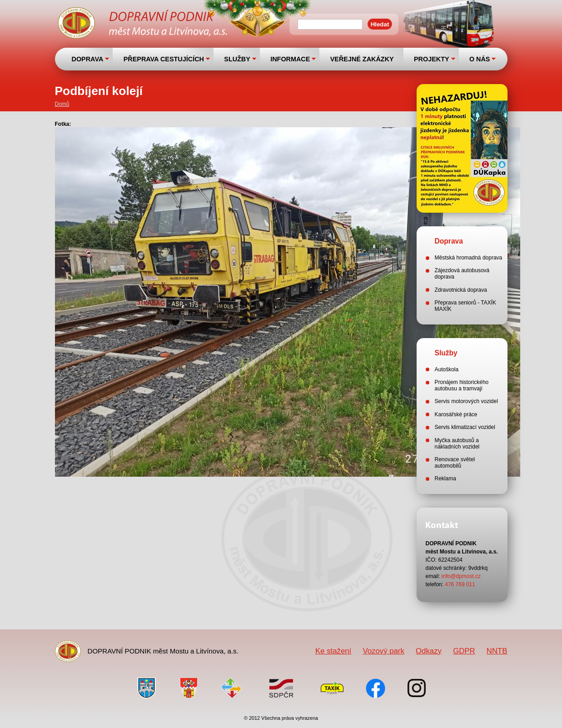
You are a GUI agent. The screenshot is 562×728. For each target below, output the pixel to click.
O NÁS (480, 59)
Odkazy (429, 651)
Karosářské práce (456, 414)
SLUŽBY (237, 59)
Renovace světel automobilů (455, 463)
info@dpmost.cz (461, 576)
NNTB (497, 651)
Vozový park (383, 651)
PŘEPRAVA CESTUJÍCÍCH (164, 59)
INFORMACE (290, 59)
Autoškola (447, 369)
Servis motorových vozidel (466, 401)
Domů (62, 104)
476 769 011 (460, 584)
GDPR (464, 651)
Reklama (445, 479)
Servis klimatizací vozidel (465, 427)
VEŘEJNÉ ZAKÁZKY (362, 59)
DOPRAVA (88, 59)
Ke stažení (333, 651)
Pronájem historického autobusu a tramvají (462, 385)
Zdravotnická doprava (461, 290)
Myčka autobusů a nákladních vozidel (457, 444)
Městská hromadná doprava (469, 258)
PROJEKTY (432, 59)
